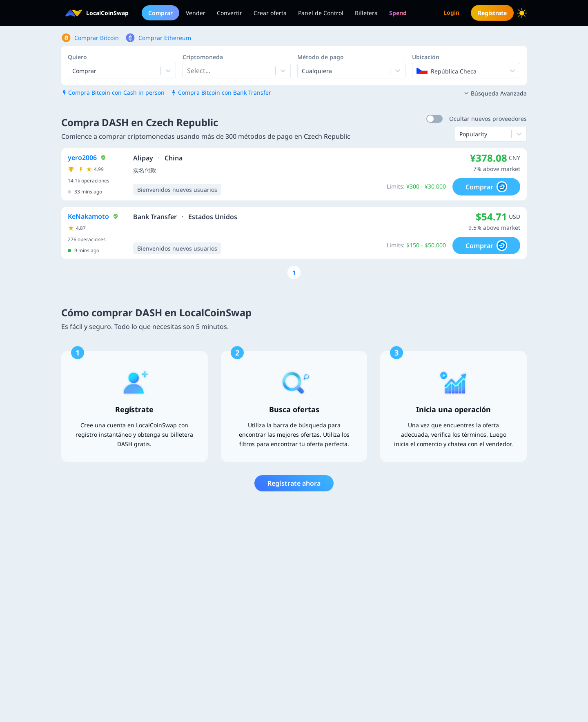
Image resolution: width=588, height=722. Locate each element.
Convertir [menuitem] (229, 13)
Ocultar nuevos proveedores (488, 119)
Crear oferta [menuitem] (270, 13)
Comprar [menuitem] (160, 13)
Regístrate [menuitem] (492, 13)
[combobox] (188, 71)
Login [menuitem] (451, 12)
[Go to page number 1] (294, 272)
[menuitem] (398, 13)
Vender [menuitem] (196, 13)
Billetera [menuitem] (366, 13)
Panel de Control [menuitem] (321, 13)
